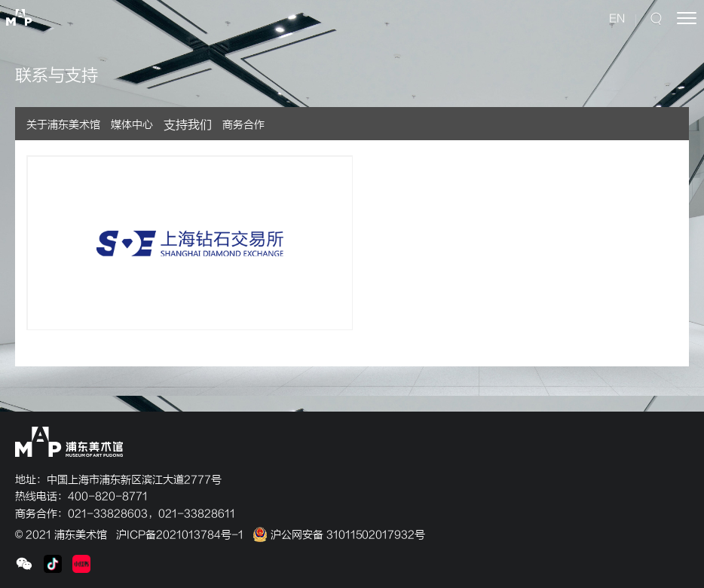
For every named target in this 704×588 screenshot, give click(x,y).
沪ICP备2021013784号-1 (180, 535)
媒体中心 (132, 125)
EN (617, 18)
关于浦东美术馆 (63, 125)
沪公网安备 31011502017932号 (339, 535)
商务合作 (243, 125)
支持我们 (188, 125)
